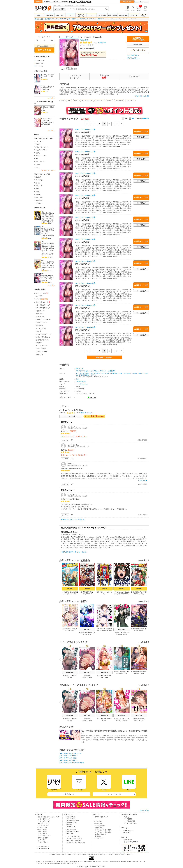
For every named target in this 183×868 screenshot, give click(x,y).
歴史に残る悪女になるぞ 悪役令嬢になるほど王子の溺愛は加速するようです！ (48, 216)
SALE (76, 101)
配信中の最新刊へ (134, 58)
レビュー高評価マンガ (43, 337)
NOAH (43, 111)
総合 (39, 15)
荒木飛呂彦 (39, 200)
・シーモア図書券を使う (73, 837)
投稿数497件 (93, 43)
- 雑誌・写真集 (42, 829)
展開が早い (115, 373)
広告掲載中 (100, 101)
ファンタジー (40, 141)
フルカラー (119, 101)
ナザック (119, 674)
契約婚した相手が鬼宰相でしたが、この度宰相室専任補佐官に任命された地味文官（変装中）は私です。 (48, 248)
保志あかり (45, 220)
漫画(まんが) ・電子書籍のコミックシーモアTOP (50, 19)
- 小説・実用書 (42, 832)
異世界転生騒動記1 (87, 592)
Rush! (91, 19)
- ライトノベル (42, 827)
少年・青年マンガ (73, 19)
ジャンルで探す (60, 9)
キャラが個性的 (85, 373)
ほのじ (84, 594)
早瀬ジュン (50, 222)
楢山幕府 (51, 235)
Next (148, 577)
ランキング (41, 299)
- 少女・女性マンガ (43, 821)
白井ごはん (68, 631)
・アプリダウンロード (101, 817)
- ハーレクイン (42, 834)
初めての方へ (40, 63)
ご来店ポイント (69, 794)
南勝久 (38, 192)
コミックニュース (42, 346)
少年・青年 (49, 15)
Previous (61, 577)
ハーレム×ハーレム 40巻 (85, 327)
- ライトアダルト (43, 842)
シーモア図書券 (41, 349)
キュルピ (141, 720)
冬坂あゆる (117, 594)
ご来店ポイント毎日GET (44, 320)
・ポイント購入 (70, 819)
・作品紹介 (126, 817)
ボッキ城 (125, 674)
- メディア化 (41, 840)
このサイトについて (108, 854)
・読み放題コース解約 (72, 832)
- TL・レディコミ (43, 825)
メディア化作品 (41, 328)
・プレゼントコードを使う (74, 839)
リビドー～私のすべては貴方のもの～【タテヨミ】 (47, 88)
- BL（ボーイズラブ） (44, 823)
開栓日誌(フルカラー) (70, 676)
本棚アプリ (39, 354)
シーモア (38, 2)
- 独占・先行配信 (43, 838)
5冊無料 (104, 589)
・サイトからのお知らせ (73, 841)
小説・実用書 (113, 15)
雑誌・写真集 (123, 15)
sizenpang (119, 720)
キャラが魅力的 (96, 373)
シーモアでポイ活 (42, 322)
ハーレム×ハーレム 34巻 (85, 195)
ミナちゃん (85, 677)
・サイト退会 (69, 834)
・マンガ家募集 (128, 819)
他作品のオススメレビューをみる (74, 552)
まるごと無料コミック (42, 302)
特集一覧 (39, 331)
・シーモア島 (98, 824)
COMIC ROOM (125, 594)
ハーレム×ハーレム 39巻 (85, 305)
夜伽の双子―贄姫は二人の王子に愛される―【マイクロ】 (48, 277)
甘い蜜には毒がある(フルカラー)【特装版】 (47, 76)
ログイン (141, 2)
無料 (69, 101)
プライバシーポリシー (66, 854)
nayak (142, 674)
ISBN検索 (117, 854)
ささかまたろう (68, 594)
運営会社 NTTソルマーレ (127, 854)
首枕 (86, 40)
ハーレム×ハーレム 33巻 (85, 173)
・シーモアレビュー (43, 849)
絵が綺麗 (135, 373)
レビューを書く (86, 45)
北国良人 (44, 235)
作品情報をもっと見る (142, 96)
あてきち (142, 594)
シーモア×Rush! (100, 19)
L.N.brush (44, 122)
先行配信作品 (40, 317)
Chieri (90, 635)
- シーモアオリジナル (44, 836)
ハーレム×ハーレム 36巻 (85, 239)
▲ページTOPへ (144, 810)
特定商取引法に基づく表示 (95, 854)
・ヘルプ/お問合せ (100, 826)
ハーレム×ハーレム (113, 19)
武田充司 (136, 594)
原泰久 (38, 189)
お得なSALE (40, 314)
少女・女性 (60, 15)
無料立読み (87, 630)
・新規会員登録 (70, 817)
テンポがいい (106, 373)
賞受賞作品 (39, 325)
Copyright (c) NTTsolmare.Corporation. (91, 866)
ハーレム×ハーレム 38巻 (85, 283)
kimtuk (106, 677)
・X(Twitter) (126, 832)
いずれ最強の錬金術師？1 (70, 592)
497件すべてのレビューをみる (73, 519)
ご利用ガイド (40, 60)
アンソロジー (40, 180)
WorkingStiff (46, 124)
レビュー (55, 2)
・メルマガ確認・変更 (72, 821)
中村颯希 (49, 267)
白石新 (136, 631)
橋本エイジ (39, 197)
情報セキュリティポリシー (80, 854)
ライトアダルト (144, 15)
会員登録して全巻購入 (104, 358)
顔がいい (93, 375)
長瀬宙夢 (141, 631)
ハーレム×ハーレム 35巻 (85, 217)
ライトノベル (102, 15)
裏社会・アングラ (41, 156)
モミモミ (70, 677)
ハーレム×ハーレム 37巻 (85, 261)
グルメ (38, 167)
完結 (62, 101)
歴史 (37, 159)
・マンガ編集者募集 (129, 821)
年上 (77, 373)
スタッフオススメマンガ (44, 334)
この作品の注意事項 (69, 69)
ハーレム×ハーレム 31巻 (85, 130)
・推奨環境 (97, 836)
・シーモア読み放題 (43, 846)
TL (92, 15)
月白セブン (45, 254)
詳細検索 (39, 343)
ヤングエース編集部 (122, 635)
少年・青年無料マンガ (43, 308)
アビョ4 (125, 720)
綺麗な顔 (141, 373)
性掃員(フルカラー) (139, 719)
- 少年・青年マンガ (43, 819)
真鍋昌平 (38, 177)
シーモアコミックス (81, 15)
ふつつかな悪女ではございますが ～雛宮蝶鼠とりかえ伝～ (48, 264)
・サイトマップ (99, 838)
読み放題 (47, 2)
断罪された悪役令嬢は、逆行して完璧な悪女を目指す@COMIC (48, 231)
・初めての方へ (99, 828)
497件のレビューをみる (86, 413)
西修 (104, 594)
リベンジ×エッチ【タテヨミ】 (46, 120)
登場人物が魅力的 (125, 373)
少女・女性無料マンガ (43, 305)
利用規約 (57, 854)
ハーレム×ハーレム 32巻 (85, 152)
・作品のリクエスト (100, 834)
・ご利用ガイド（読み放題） (103, 832)
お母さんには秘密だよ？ (47, 108)
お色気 (38, 153)
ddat (102, 677)
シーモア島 (64, 2)
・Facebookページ (129, 830)
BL (70, 15)
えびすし (44, 237)
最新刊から (146, 119)
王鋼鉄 (91, 677)
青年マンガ (83, 19)
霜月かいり (39, 186)
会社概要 (52, 854)
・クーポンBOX (70, 827)
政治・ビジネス (40, 162)
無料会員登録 (127, 2)
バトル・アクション (42, 147)
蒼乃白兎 (85, 635)
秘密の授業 (87, 676)
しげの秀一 (39, 203)
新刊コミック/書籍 (41, 293)
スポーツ (38, 164)
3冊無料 (70, 589)
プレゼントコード (42, 352)
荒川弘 (38, 183)
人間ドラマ (130, 101)
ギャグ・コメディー (42, 150)
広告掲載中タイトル (42, 340)
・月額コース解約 (71, 830)
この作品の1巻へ (133, 55)
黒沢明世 (38, 195)
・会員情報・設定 (71, 823)
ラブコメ (38, 144)
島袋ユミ (44, 281)
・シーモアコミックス (130, 823)
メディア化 (134, 15)
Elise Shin (137, 674)
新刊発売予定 (40, 296)
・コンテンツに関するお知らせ (75, 843)
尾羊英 (44, 267)
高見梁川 (89, 594)
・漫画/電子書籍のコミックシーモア (48, 817)
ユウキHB (104, 720)
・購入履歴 (69, 825)
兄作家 (136, 720)
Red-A (82, 40)
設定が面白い (85, 375)
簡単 (132, 119)
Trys (73, 631)
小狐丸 (74, 594)
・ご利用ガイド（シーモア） (103, 830)
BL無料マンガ (40, 311)
